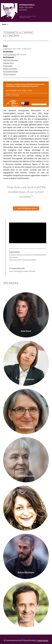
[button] (26, 208)
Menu (4, 24)
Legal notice (43, 640)
